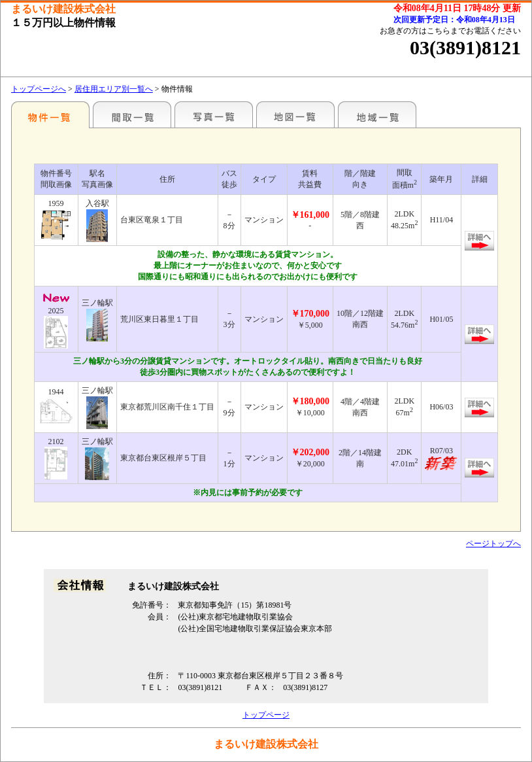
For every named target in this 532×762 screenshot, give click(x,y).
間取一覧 (132, 114)
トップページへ (39, 89)
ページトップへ (493, 544)
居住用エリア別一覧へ (114, 89)
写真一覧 (214, 114)
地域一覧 (377, 114)
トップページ (266, 715)
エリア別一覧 (50, 114)
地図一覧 (295, 114)
